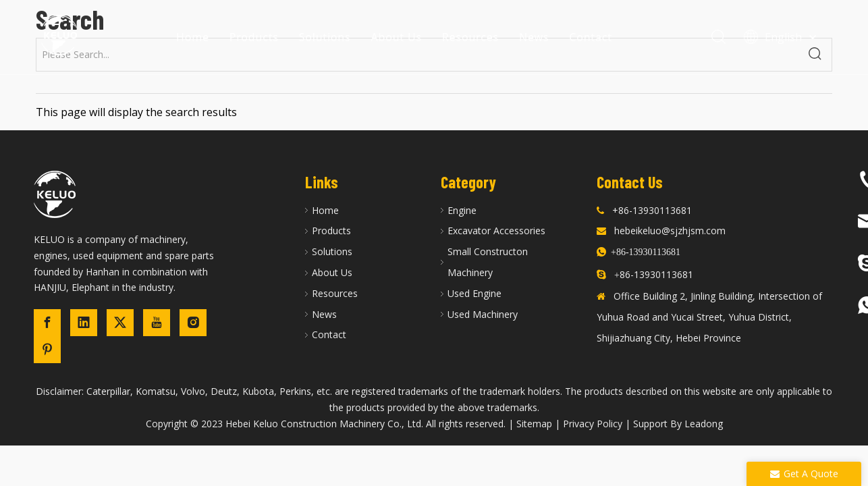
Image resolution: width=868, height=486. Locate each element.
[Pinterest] (47, 350)
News (534, 37)
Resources (470, 37)
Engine (462, 210)
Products (254, 37)
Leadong (704, 424)
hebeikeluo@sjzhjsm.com (670, 231)
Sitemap (534, 424)
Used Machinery (483, 314)
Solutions (325, 37)
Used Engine (474, 293)
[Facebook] (47, 323)
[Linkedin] (84, 323)
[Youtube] (157, 323)
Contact (591, 37)
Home (193, 37)
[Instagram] (193, 323)
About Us (397, 37)
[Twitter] (120, 323)
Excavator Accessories (496, 231)
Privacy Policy (593, 424)
